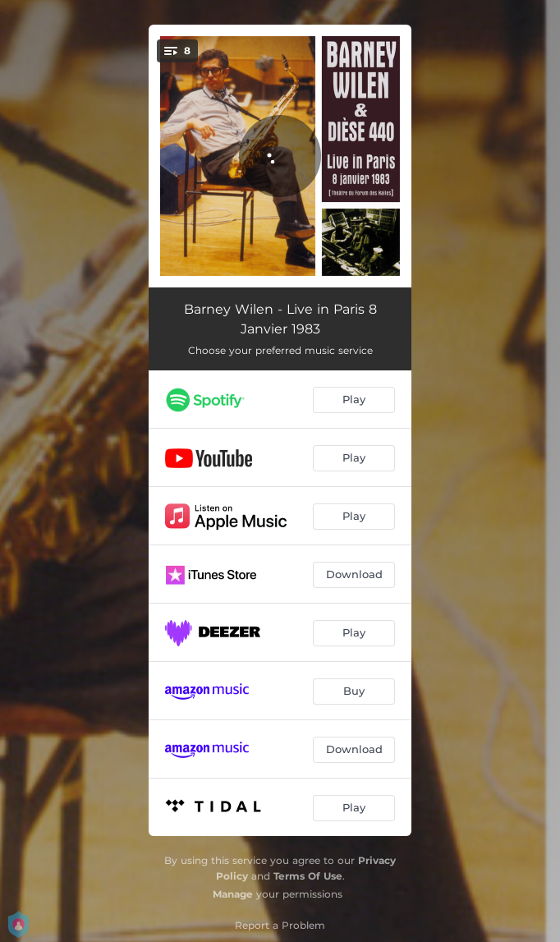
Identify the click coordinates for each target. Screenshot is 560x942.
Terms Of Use (308, 876)
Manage (233, 894)
